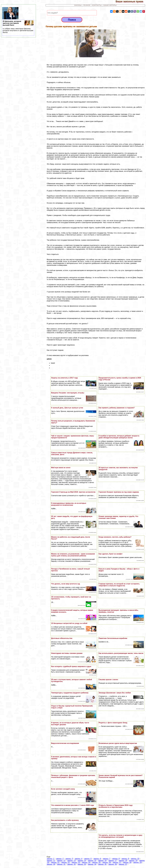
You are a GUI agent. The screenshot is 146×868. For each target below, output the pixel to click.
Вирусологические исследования (65, 743)
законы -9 (125, 859)
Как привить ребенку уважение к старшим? (117, 408)
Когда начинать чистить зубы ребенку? (115, 537)
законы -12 (61, 861)
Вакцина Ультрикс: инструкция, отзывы (68, 393)
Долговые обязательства (62, 638)
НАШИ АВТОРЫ (110, 5)
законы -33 (82, 864)
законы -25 (96, 862)
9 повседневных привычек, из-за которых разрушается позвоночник (69, 504)
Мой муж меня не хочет (61, 468)
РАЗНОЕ (87, 5)
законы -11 (51, 861)
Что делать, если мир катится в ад (65, 584)
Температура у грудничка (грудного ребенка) (70, 693)
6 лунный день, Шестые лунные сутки (67, 408)
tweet (53, 363)
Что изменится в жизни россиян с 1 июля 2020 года (72, 805)
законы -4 (79, 859)
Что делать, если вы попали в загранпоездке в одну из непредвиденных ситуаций (120, 836)
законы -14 (82, 861)
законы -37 (123, 864)
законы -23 (76, 862)
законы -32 (71, 864)
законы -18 (123, 861)
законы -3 (69, 859)
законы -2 (60, 859)
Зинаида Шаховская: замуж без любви (115, 693)
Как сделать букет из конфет (111, 554)
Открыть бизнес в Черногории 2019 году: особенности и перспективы (116, 806)
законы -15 (92, 861)
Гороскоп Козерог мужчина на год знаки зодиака (119, 492)
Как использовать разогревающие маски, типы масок (121, 653)
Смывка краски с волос (108, 680)
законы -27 (117, 862)
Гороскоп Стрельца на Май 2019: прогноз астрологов (73, 492)
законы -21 (55, 862)
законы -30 (51, 864)
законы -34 (92, 864)
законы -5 (88, 859)
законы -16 (102, 861)
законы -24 (86, 862)
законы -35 (102, 864)
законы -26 (107, 862)
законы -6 (97, 859)
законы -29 (137, 862)
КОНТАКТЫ (97, 5)
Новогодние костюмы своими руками (67, 653)
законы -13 (71, 861)
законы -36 (113, 864)
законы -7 (107, 859)
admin (49, 359)
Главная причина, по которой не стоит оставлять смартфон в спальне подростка (119, 585)
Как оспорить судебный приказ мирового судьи (71, 666)
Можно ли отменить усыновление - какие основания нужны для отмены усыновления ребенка (73, 555)
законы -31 (61, 864)
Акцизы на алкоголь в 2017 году (64, 378)
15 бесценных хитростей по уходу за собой (69, 623)
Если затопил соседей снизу (63, 789)
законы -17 (113, 861)
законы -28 (127, 862)
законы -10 (135, 859)
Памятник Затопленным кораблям (113, 638)
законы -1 (50, 859)
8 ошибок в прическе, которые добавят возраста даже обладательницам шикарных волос (119, 437)
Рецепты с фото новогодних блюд (113, 723)
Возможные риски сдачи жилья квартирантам (118, 743)
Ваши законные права (131, 1)
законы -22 (65, 862)
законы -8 (116, 859)
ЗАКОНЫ (78, 5)
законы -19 (133, 861)
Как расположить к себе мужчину (65, 820)
